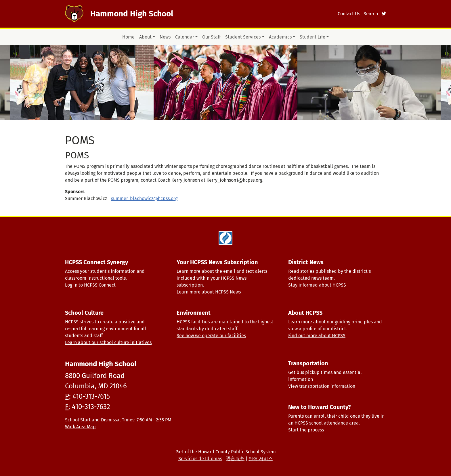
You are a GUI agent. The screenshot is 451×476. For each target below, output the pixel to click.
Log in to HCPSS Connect (90, 285)
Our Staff (211, 37)
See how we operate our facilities (211, 336)
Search (371, 14)
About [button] (145, 37)
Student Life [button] (313, 37)
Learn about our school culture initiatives (108, 342)
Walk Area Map (80, 427)
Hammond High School (132, 14)
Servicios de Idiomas (200, 459)
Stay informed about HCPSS (317, 285)
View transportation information (322, 386)
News (165, 37)
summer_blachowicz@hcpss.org (144, 198)
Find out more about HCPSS (317, 336)
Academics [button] (280, 37)
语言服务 (235, 459)
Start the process (306, 430)
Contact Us (349, 14)
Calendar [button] (185, 37)
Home (128, 37)
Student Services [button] (243, 37)
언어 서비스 (261, 459)
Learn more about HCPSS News (209, 292)
